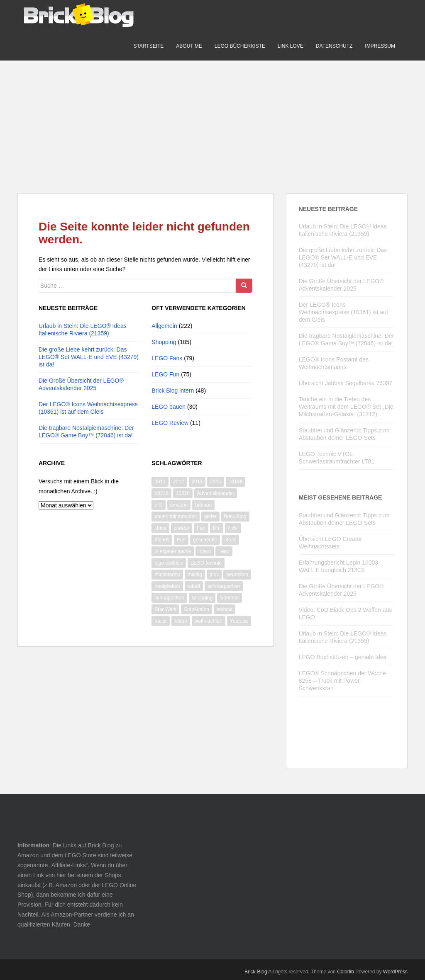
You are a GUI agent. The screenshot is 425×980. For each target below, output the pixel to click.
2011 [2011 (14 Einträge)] (160, 482)
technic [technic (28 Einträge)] (225, 609)
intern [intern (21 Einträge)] (205, 551)
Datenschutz (334, 46)
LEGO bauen (169, 407)
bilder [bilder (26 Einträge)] (210, 517)
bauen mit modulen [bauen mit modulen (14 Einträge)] (176, 517)
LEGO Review (170, 423)
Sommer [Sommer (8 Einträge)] (229, 598)
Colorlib (346, 972)
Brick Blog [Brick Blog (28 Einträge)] (235, 517)
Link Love (291, 46)
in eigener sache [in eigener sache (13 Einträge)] (173, 551)
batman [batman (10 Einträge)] (203, 505)
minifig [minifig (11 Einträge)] (195, 575)
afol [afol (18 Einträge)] (158, 505)
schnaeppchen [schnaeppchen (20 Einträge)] (224, 586)
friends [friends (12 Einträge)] (162, 540)
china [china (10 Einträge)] (160, 528)
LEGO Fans (167, 358)
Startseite (148, 46)
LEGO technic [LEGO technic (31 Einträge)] (206, 563)
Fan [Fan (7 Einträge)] (201, 528)
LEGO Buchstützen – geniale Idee (343, 657)
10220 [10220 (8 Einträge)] (183, 493)
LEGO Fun (165, 374)
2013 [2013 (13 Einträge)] (197, 482)
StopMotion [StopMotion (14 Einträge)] (197, 609)
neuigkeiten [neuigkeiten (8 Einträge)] (167, 586)
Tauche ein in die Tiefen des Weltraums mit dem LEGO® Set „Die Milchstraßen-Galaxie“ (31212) (346, 407)
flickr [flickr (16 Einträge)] (233, 528)
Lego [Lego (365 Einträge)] (224, 551)
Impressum (380, 46)
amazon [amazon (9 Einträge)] (179, 505)
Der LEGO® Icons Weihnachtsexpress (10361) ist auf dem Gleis (343, 312)
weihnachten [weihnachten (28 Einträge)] (209, 621)
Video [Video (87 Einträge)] (181, 621)
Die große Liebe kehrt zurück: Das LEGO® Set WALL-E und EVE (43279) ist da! (89, 357)
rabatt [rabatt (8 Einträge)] (194, 586)
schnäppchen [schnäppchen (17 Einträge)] (169, 598)
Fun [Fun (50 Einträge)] (181, 540)
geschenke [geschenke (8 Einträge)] (205, 540)
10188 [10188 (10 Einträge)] (236, 482)
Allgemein (164, 326)
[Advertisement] (212, 119)
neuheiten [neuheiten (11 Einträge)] (237, 575)
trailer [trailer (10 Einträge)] (161, 621)
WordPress (395, 972)
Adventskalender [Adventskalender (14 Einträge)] (216, 493)
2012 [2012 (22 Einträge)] (179, 482)
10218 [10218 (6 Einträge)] (161, 493)
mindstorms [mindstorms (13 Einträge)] (167, 575)
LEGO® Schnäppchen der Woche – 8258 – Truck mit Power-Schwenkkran (345, 681)
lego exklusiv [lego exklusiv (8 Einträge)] (169, 563)
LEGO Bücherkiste (240, 46)
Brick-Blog (256, 972)
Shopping (164, 342)
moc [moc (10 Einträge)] (214, 575)
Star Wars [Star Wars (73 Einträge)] (165, 609)
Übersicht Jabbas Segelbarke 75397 (346, 383)
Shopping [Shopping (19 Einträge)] (202, 598)
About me (189, 46)
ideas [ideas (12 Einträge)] (231, 540)
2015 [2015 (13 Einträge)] (216, 482)
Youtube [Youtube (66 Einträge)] (239, 621)
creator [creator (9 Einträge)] (182, 528)
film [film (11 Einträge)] (217, 528)
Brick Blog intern (173, 391)
